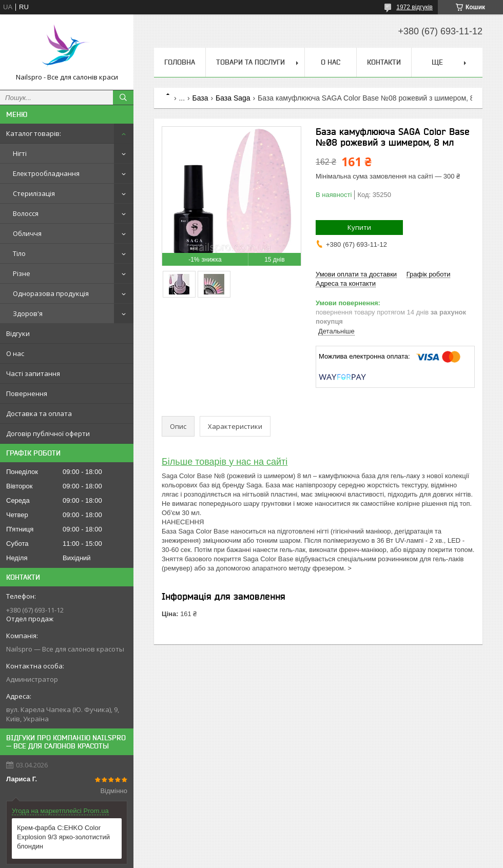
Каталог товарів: (34, 133)
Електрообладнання (46, 173)
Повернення (27, 393)
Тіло (19, 253)
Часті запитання (33, 373)
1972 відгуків (414, 7)
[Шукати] (123, 97)
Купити (359, 227)
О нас (15, 353)
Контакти (384, 62)
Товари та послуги (250, 62)
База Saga (233, 98)
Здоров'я (28, 313)
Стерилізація (34, 193)
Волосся (26, 213)
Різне (22, 273)
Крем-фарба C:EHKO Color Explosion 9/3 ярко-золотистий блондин (63, 837)
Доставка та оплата (39, 413)
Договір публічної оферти (48, 433)
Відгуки (18, 333)
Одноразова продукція (51, 293)
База (200, 98)
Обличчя (27, 233)
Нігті (20, 153)
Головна (180, 62)
